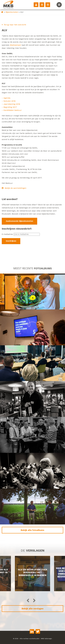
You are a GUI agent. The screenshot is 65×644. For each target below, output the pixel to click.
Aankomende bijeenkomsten (19, 221)
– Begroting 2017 (9, 107)
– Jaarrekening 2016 (11, 104)
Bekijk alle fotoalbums (32, 530)
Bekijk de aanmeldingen (14, 188)
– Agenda (6, 98)
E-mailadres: (21, 234)
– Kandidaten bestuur (12, 110)
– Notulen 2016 (9, 101)
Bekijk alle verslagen (33, 609)
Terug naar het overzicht (14, 25)
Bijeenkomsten (12, 12)
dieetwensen (15, 45)
